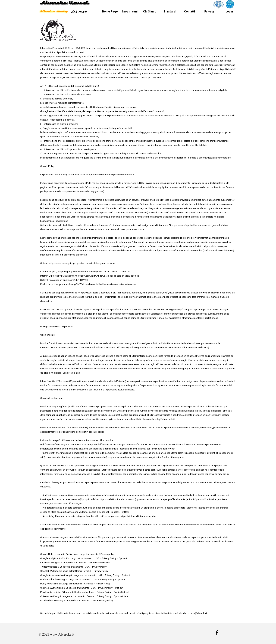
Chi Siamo (150, 12)
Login (229, 12)
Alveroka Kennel (64, 3)
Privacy (209, 12)
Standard (170, 12)
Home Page (110, 12)
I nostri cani (130, 12)
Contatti (189, 12)
